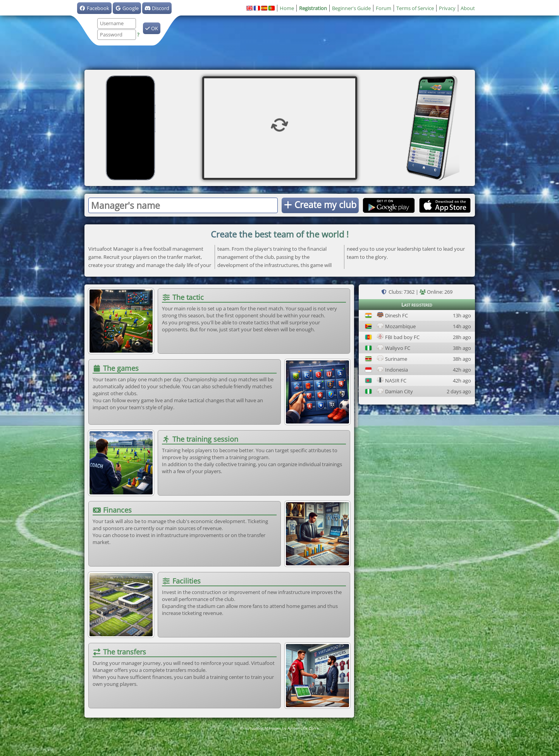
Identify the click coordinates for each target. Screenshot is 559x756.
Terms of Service (415, 8)
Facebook (94, 8)
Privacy (447, 8)
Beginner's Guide (351, 8)
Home (287, 8)
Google (127, 8)
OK (152, 28)
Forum (384, 8)
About (468, 8)
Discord (157, 8)
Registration (313, 8)
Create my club (320, 205)
